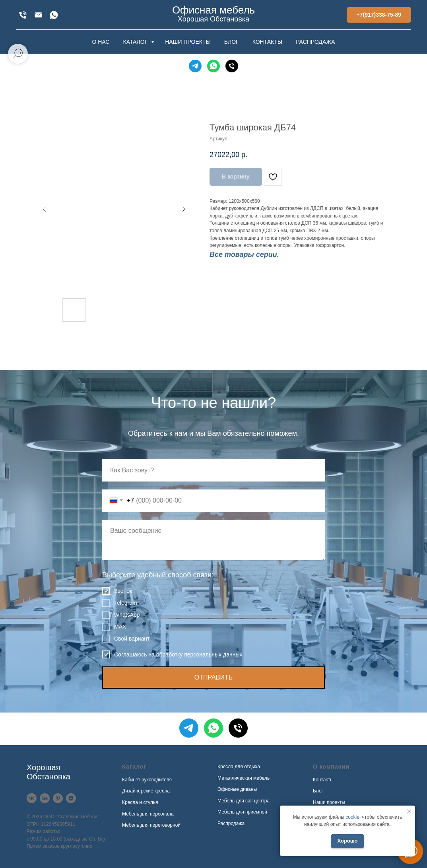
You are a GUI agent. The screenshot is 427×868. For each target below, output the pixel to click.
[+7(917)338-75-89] (23, 15)
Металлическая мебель (244, 778)
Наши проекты (329, 802)
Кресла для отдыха (239, 767)
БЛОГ (232, 42)
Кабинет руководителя (147, 780)
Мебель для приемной (242, 812)
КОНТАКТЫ (268, 42)
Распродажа (231, 823)
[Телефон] (232, 66)
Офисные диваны (237, 789)
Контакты (323, 780)
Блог (318, 791)
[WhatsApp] (54, 15)
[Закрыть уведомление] (409, 812)
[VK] (32, 798)
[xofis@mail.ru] (38, 15)
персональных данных (213, 654)
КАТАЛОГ (136, 42)
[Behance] (45, 798)
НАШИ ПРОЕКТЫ (188, 42)
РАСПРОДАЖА (315, 42)
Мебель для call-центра (244, 801)
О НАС (101, 42)
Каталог (134, 767)
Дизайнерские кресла (146, 791)
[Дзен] (71, 798)
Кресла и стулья (140, 802)
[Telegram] (195, 66)
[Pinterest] (58, 798)
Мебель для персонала (148, 814)
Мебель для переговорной (151, 825)
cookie (352, 817)
